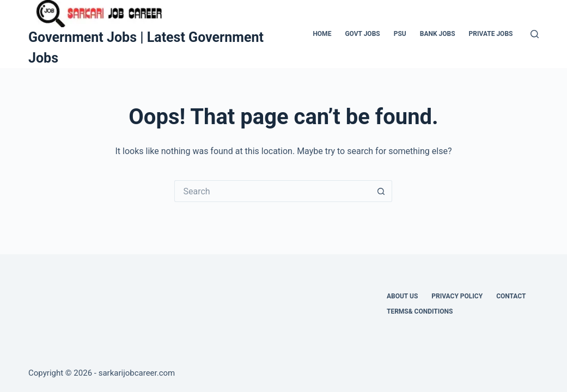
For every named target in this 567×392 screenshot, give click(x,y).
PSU (400, 34)
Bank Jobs (438, 34)
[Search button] (381, 191)
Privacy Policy (457, 296)
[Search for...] (272, 191)
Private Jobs (491, 34)
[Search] (535, 34)
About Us (402, 296)
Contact (511, 296)
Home (322, 34)
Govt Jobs (362, 34)
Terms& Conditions (420, 311)
